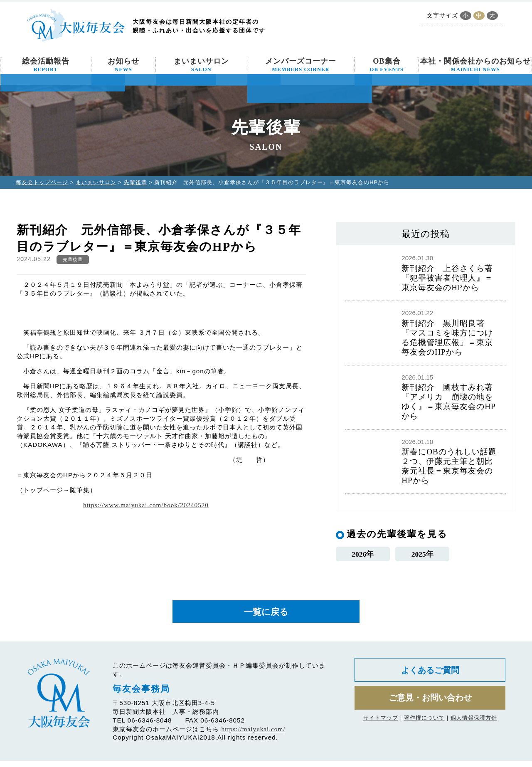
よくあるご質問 (430, 677)
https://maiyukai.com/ (254, 735)
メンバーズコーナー (301, 65)
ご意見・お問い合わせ (430, 708)
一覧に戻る (266, 616)
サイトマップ (381, 729)
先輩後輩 (135, 182)
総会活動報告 (46, 65)
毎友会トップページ (42, 182)
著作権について (424, 729)
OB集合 (387, 65)
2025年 (422, 555)
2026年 (363, 555)
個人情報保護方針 (474, 729)
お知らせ (123, 65)
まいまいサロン (201, 65)
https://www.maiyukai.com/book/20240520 (146, 505)
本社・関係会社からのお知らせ (475, 65)
